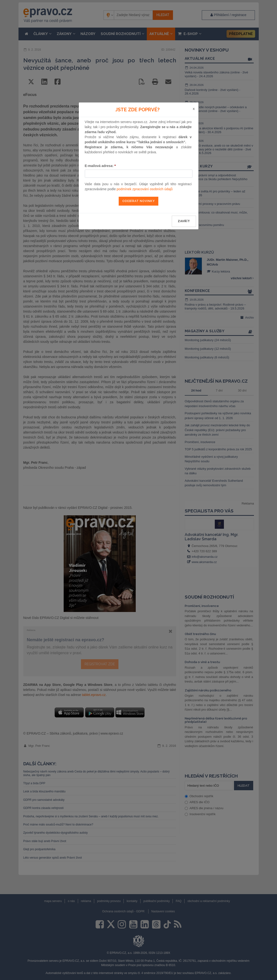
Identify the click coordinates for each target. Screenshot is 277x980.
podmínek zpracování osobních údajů (145, 189)
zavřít (184, 221)
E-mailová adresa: (100, 166)
